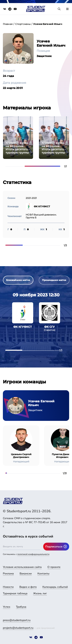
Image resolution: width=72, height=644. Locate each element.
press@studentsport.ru (17, 620)
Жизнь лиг (40, 593)
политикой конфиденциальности (33, 554)
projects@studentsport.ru (18, 628)
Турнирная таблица (15, 593)
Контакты (43, 574)
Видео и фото (28, 587)
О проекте (54, 567)
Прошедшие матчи (54, 280)
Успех (7, 607)
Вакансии (26, 574)
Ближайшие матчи (18, 280)
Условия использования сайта (22, 567)
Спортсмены (23, 24)
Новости (8, 587)
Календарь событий (55, 587)
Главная (8, 24)
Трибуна (21, 607)
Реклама (8, 574)
